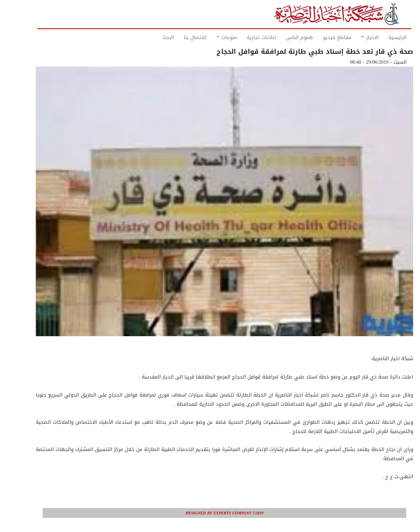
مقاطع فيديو (323, 37)
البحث (154, 37)
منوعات (212, 37)
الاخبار (356, 37)
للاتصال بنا (181, 37)
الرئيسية (383, 37)
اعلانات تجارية (247, 37)
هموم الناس (285, 37)
